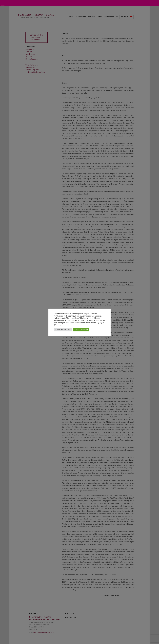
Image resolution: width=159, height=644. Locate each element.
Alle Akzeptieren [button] (81, 329)
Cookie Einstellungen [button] (63, 329)
